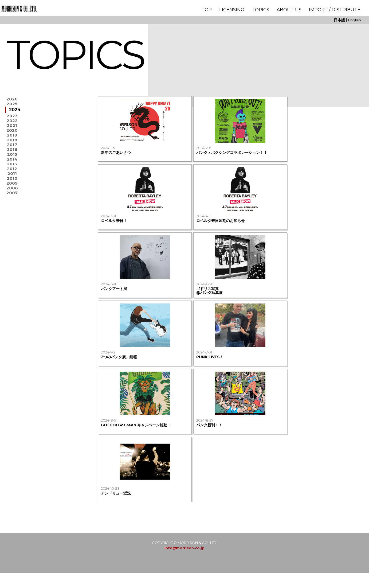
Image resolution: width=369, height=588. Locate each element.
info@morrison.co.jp (185, 563)
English (354, 20)
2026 (12, 100)
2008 (12, 230)
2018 (12, 158)
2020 (12, 143)
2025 (12, 107)
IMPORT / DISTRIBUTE (335, 10)
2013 (12, 194)
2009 (12, 223)
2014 (12, 187)
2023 (12, 122)
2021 (12, 136)
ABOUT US (289, 10)
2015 (12, 179)
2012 (12, 201)
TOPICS (260, 10)
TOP (207, 10)
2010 (12, 215)
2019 (12, 151)
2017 (12, 165)
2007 (12, 237)
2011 (12, 208)
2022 (12, 129)
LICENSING (232, 10)
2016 (12, 172)
